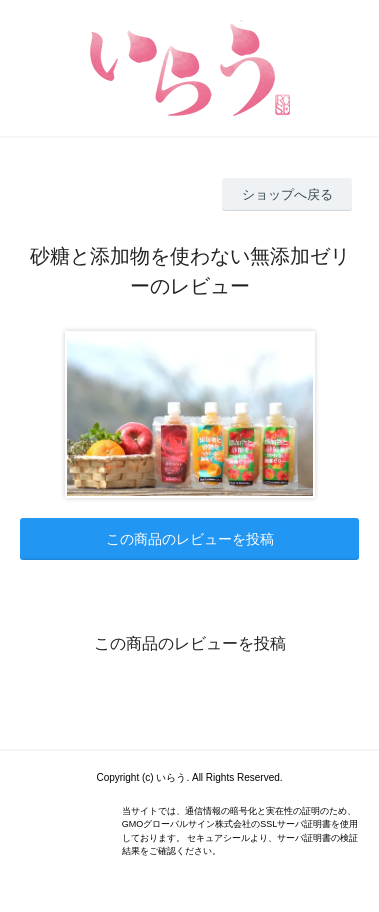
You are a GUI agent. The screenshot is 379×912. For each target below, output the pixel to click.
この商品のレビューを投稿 (190, 539)
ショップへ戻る (287, 194)
